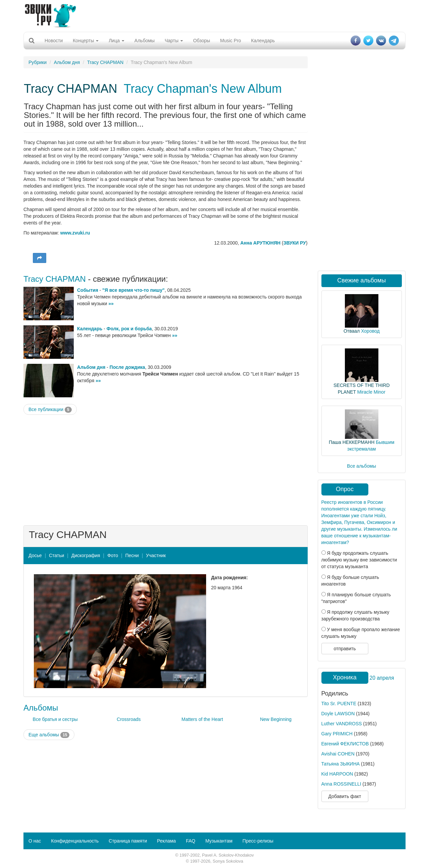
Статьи (56, 555)
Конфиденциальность (75, 841)
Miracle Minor (371, 392)
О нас (35, 841)
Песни (132, 555)
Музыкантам (219, 841)
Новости (54, 41)
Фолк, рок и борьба (129, 329)
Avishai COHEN (338, 754)
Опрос (345, 489)
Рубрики (38, 62)
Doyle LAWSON (338, 714)
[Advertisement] (214, 15)
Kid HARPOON (337, 774)
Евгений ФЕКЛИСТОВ (345, 744)
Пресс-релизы (258, 841)
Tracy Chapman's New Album (203, 89)
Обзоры (202, 41)
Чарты (174, 41)
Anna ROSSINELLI (341, 784)
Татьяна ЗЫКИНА (341, 764)
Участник (156, 555)
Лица (116, 41)
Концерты (86, 41)
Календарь (263, 41)
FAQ (191, 841)
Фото (113, 555)
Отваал (352, 331)
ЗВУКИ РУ (294, 243)
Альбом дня (67, 62)
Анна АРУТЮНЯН (260, 243)
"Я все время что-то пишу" (133, 290)
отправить (345, 649)
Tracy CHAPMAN (105, 62)
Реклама (166, 841)
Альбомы (144, 41)
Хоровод (370, 331)
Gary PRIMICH (337, 734)
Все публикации (50, 410)
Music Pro (231, 41)
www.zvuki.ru (75, 233)
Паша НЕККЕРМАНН (352, 442)
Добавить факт (345, 796)
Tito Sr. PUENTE (339, 704)
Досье (35, 555)
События (88, 290)
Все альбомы (361, 466)
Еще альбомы (49, 735)
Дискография (86, 555)
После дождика (127, 367)
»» (111, 304)
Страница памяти (128, 841)
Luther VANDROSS (342, 724)
